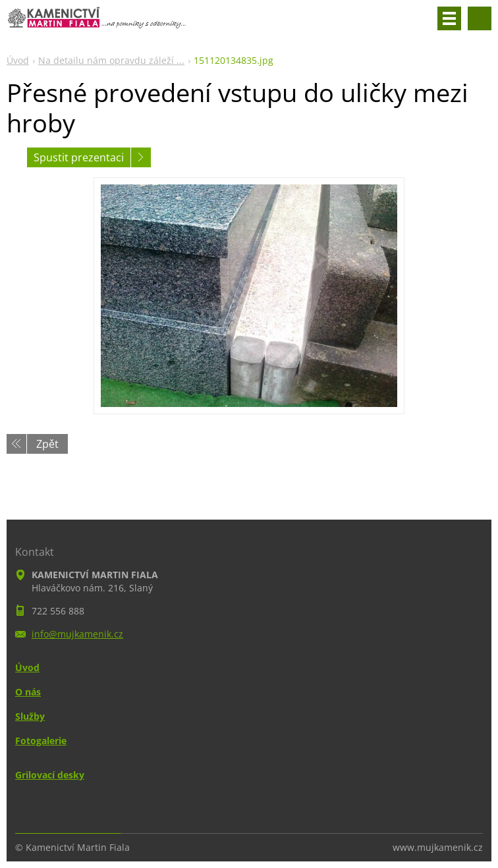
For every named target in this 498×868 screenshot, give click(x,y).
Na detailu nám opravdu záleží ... (111, 60)
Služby (30, 716)
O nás (28, 692)
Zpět (47, 444)
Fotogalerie (41, 741)
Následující (141, 157)
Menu (449, 18)
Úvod (18, 60)
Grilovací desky (50, 775)
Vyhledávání (480, 18)
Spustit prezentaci (79, 157)
